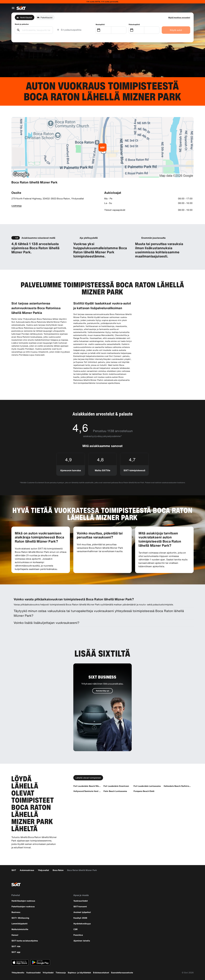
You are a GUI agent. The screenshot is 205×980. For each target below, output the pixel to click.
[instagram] (177, 884)
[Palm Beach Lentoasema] (115, 791)
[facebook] (170, 884)
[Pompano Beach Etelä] (144, 791)
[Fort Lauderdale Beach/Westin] (87, 786)
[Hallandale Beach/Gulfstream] (177, 786)
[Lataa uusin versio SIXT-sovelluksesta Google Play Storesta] (40, 962)
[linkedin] (190, 884)
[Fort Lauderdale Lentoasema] (147, 786)
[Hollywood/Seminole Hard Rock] (87, 791)
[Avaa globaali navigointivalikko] (13, 8)
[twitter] (183, 884)
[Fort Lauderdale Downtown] (116, 786)
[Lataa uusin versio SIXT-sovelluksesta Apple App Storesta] (20, 962)
